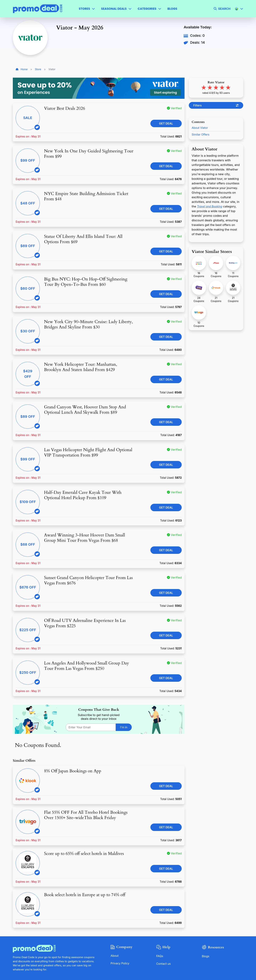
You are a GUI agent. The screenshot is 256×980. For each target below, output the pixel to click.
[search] (222, 9)
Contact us (164, 963)
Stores (84, 9)
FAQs (160, 956)
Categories (147, 9)
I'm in (124, 727)
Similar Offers (201, 134)
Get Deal (166, 123)
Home (22, 69)
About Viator (200, 128)
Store (38, 69)
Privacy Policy (120, 963)
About (115, 956)
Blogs (172, 9)
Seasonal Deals (114, 9)
